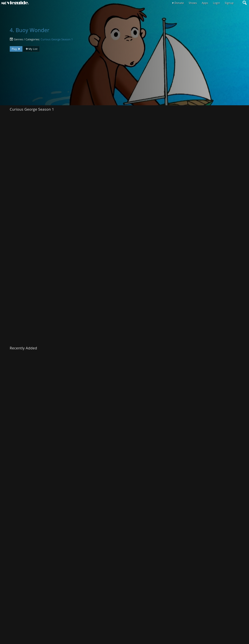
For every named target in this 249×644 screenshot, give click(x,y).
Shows (193, 3)
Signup (229, 3)
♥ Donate (178, 3)
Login (216, 3)
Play (16, 49)
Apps (205, 3)
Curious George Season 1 (57, 39)
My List (31, 49)
